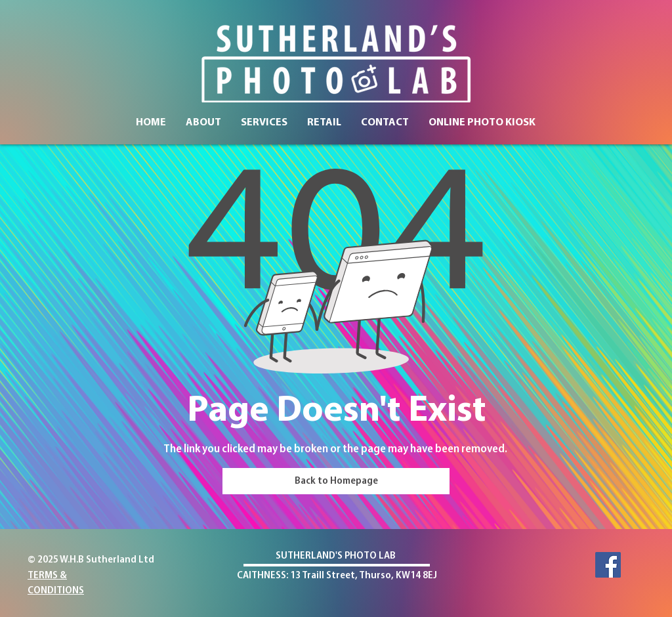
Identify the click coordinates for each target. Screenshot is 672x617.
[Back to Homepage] (336, 481)
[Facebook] (608, 565)
